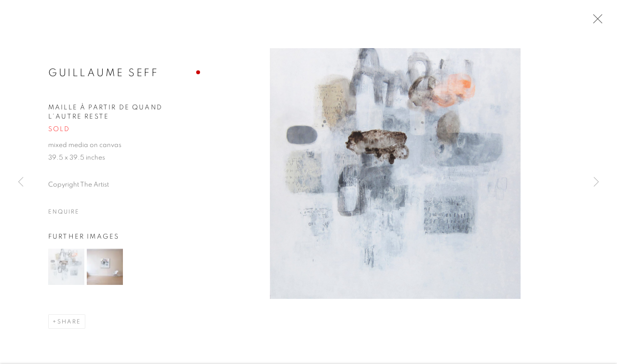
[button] (66, 268)
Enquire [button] (64, 213)
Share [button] (69, 323)
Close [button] (595, 22)
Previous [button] (21, 182)
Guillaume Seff (103, 74)
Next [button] (596, 182)
